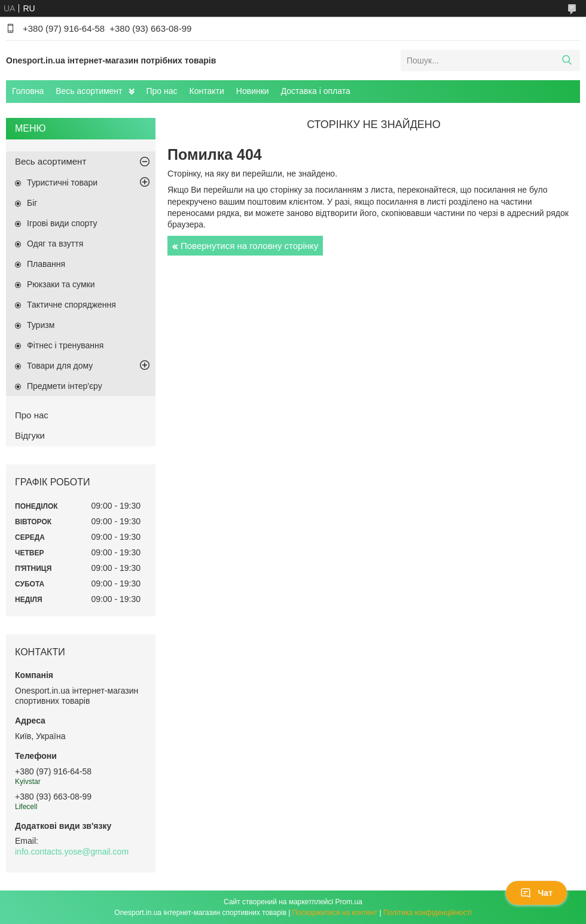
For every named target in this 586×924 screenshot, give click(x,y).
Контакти (207, 91)
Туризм (41, 325)
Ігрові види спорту (62, 223)
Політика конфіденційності (428, 913)
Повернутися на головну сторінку (249, 246)
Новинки (253, 91)
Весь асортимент (89, 91)
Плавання (46, 264)
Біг (32, 203)
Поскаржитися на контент (335, 913)
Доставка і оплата (316, 91)
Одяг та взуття (55, 244)
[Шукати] (567, 60)
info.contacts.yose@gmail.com (72, 852)
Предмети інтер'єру (65, 386)
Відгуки (30, 435)
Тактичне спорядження (71, 305)
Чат (536, 893)
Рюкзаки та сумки (61, 284)
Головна (28, 91)
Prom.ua (349, 902)
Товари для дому (60, 366)
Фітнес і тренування (65, 345)
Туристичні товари (62, 183)
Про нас (162, 91)
